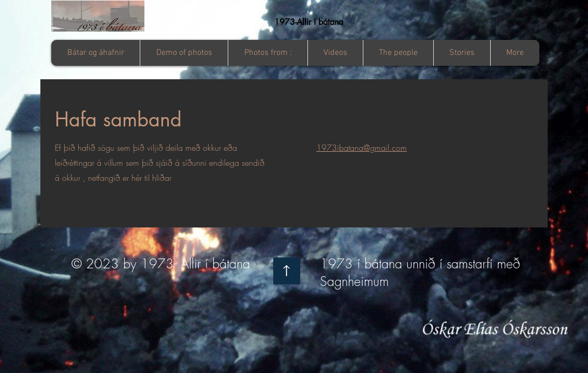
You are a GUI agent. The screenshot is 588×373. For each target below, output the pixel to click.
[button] (268, 53)
